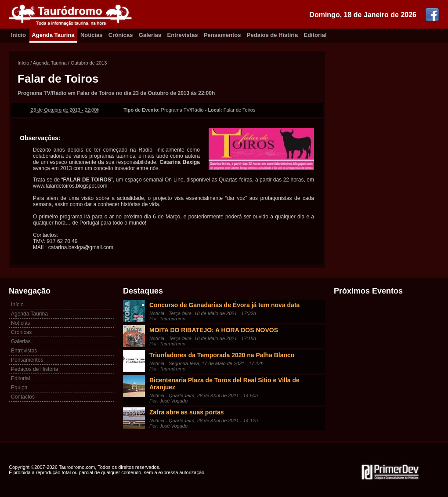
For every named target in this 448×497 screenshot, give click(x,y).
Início (23, 63)
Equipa (19, 388)
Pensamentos (222, 35)
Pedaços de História (34, 369)
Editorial (315, 35)
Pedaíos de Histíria (272, 35)
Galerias (150, 35)
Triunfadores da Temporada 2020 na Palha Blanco (222, 355)
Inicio (18, 35)
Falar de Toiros (58, 79)
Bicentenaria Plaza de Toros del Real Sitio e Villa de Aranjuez (224, 384)
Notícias (92, 35)
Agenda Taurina (53, 35)
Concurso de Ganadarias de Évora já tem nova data (224, 305)
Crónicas (121, 35)
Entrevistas (183, 35)
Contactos (23, 397)
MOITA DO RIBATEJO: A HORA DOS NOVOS (214, 330)
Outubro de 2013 (89, 63)
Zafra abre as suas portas (187, 412)
